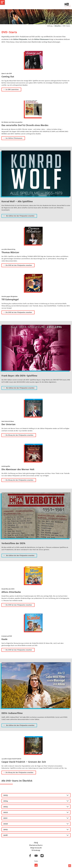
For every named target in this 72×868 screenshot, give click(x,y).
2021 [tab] (36, 818)
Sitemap (36, 850)
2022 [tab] (36, 812)
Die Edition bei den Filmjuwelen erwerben (20, 216)
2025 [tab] (36, 795)
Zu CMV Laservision (12, 89)
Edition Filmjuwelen (20, 39)
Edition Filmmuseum (41, 39)
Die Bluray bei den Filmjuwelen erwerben (19, 435)
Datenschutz (36, 845)
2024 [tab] (36, 801)
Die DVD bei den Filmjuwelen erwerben (19, 265)
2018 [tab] (36, 835)
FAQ (36, 843)
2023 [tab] (36, 807)
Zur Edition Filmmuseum (14, 138)
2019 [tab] (36, 830)
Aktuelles (58, 26)
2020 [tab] (36, 824)
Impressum (36, 848)
